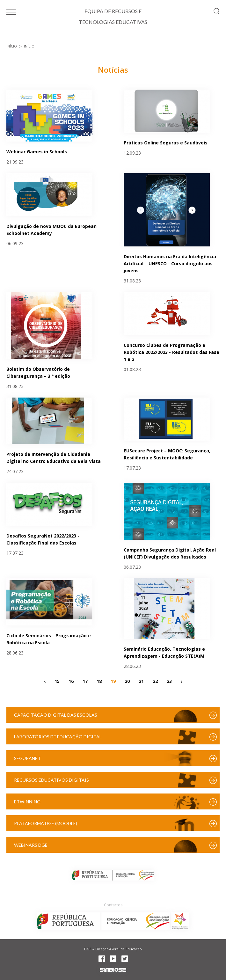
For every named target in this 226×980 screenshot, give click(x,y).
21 (141, 681)
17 (85, 681)
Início (12, 46)
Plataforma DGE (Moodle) (46, 823)
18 (99, 681)
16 (71, 681)
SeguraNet (27, 758)
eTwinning (27, 802)
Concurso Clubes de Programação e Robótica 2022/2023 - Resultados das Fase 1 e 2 (171, 352)
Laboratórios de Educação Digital (58, 737)
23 (169, 681)
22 (155, 681)
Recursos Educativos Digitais (51, 780)
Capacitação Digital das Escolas (56, 715)
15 (57, 681)
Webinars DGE (31, 845)
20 (127, 681)
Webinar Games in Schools (37, 152)
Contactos (113, 905)
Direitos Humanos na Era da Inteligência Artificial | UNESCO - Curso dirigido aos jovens (170, 263)
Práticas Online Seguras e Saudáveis (166, 143)
